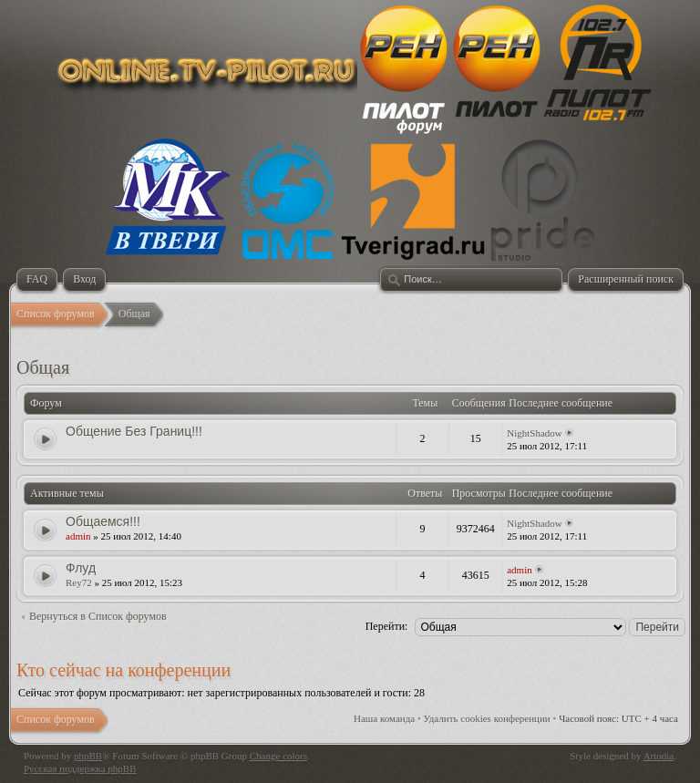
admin (78, 536)
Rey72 (79, 582)
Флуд (81, 568)
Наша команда (384, 718)
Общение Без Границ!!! (134, 431)
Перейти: (387, 626)
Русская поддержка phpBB (80, 768)
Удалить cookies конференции (487, 718)
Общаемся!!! (103, 521)
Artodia (659, 756)
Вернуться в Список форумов (98, 616)
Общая (43, 367)
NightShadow (535, 433)
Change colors (278, 756)
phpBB (88, 756)
